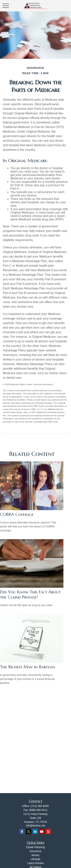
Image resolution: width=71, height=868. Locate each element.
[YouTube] (42, 831)
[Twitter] (28, 831)
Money (35, 855)
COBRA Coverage (17, 514)
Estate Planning (35, 847)
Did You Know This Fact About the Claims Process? (30, 595)
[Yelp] (48, 831)
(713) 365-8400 (40, 806)
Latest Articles (35, 863)
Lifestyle (35, 859)
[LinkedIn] (35, 831)
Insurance (35, 851)
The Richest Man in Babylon (28, 667)
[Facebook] (22, 831)
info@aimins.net (35, 826)
